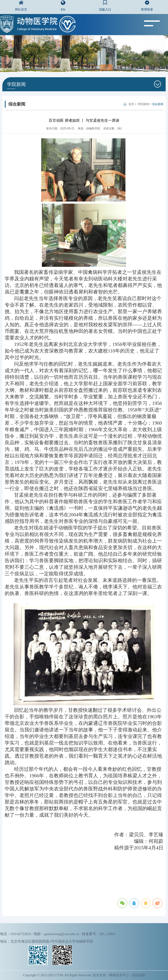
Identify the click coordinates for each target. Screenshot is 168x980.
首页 (131, 104)
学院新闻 (143, 104)
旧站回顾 (139, 975)
